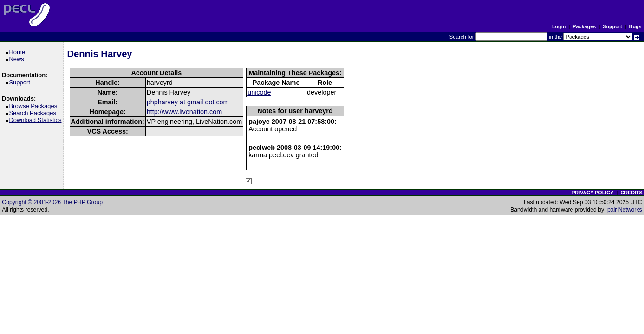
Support (612, 26)
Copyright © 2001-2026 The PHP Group (52, 202)
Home (18, 52)
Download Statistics (37, 120)
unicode (259, 92)
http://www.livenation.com (184, 112)
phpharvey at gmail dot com (188, 102)
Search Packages (34, 113)
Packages (584, 26)
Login (559, 26)
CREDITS (631, 193)
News (18, 59)
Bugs (635, 26)
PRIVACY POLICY (592, 193)
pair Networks (625, 210)
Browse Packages (35, 106)
